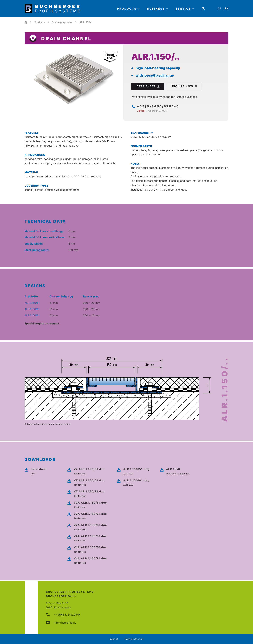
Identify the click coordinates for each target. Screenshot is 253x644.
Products (40, 22)
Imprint (114, 639)
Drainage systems (62, 22)
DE (219, 8)
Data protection (134, 639)
